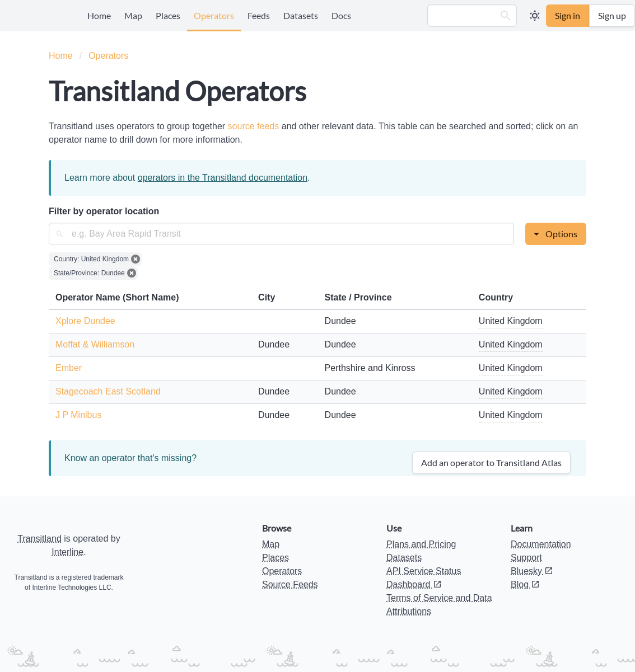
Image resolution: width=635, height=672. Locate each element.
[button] (506, 16)
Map (133, 15)
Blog (525, 584)
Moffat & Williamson (95, 344)
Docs (341, 15)
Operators (214, 15)
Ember (69, 368)
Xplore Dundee (85, 321)
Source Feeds (290, 584)
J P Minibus (78, 415)
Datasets (301, 15)
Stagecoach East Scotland (108, 391)
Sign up (612, 15)
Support (526, 558)
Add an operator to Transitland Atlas (491, 462)
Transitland (39, 539)
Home (99, 15)
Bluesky (532, 571)
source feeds (255, 126)
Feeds (259, 15)
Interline (67, 552)
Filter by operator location (104, 211)
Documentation (541, 544)
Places (168, 15)
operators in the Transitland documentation (223, 178)
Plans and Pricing (421, 544)
